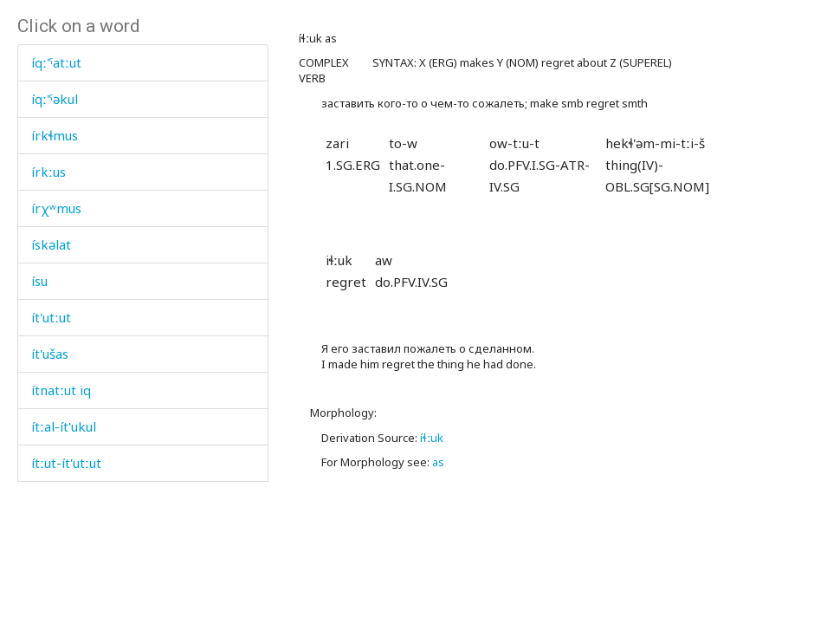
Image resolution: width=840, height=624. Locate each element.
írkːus (48, 172)
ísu (39, 281)
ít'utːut (51, 317)
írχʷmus (56, 208)
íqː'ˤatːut (56, 62)
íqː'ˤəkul (55, 99)
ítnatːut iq (61, 390)
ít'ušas (50, 354)
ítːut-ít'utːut (66, 463)
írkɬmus (55, 135)
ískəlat (51, 244)
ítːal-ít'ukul (64, 426)
